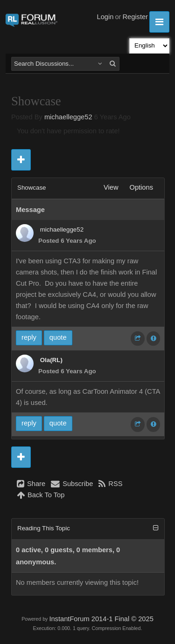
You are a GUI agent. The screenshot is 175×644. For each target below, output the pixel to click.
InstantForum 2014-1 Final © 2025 (101, 619)
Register (135, 17)
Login (105, 17)
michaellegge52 (68, 117)
